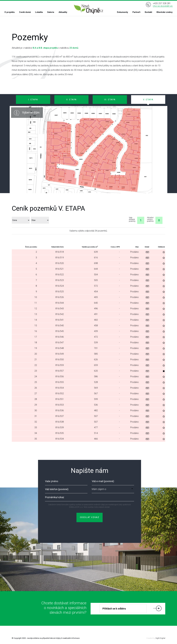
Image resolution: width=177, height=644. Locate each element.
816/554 (60, 388)
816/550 (60, 360)
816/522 (60, 275)
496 (96, 309)
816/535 (60, 433)
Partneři (136, 12)
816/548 (60, 348)
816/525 (60, 292)
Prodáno (134, 252)
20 (36, 354)
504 (96, 275)
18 (36, 343)
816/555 (60, 382)
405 (96, 297)
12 (36, 309)
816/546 (60, 337)
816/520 (60, 263)
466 (96, 439)
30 (36, 410)
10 (36, 297)
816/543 (60, 309)
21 (36, 360)
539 (96, 343)
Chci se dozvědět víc (163, 6)
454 (96, 292)
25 (36, 382)
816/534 (60, 439)
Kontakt (148, 12)
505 (96, 280)
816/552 (60, 393)
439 (96, 331)
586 (96, 376)
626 (96, 360)
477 (96, 427)
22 (36, 365)
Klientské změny (165, 12)
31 (36, 416)
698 (96, 263)
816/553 (60, 405)
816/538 (60, 422)
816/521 (60, 269)
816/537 (60, 416)
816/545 (60, 331)
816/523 (60, 280)
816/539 (60, 427)
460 (96, 320)
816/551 (60, 399)
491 (96, 314)
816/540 (60, 326)
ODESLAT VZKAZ (90, 517)
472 (96, 337)
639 (96, 252)
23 (36, 371)
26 (36, 388)
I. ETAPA (33, 100)
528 (96, 382)
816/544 (60, 303)
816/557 (60, 371)
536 (96, 405)
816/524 (60, 286)
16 (36, 331)
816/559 (60, 365)
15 (36, 326)
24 (36, 376)
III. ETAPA (110, 100)
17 (36, 337)
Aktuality (63, 12)
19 (36, 348)
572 (96, 286)
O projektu (10, 12)
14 (36, 320)
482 (96, 410)
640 (96, 303)
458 (96, 326)
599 (96, 399)
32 (36, 422)
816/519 (60, 258)
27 (36, 393)
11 (36, 303)
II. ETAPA (71, 100)
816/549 (60, 354)
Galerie (51, 12)
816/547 (60, 343)
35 (36, 439)
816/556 (60, 376)
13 (36, 314)
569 (96, 388)
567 (96, 393)
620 (96, 371)
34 (36, 433)
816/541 (60, 320)
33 (36, 427)
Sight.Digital (160, 638)
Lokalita (39, 12)
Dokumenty (123, 12)
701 (96, 348)
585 (96, 354)
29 (36, 405)
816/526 (60, 297)
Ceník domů (25, 12)
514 (96, 433)
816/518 (60, 252)
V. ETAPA (148, 100)
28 (36, 399)
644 (96, 269)
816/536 (60, 410)
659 (96, 365)
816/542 (60, 314)
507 (96, 416)
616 (96, 258)
